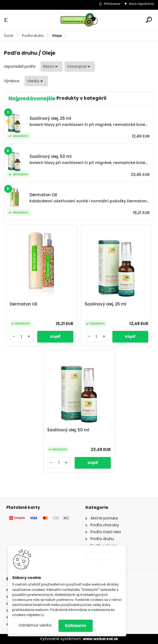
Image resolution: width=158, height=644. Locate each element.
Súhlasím (76, 626)
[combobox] (52, 67)
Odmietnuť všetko (35, 625)
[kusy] (21, 337)
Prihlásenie (112, 4)
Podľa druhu (33, 36)
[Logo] (79, 20)
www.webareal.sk (100, 639)
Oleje (57, 36)
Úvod (8, 36)
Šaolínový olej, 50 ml (68, 430)
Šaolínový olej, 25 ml (106, 304)
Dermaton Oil (23, 304)
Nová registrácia (142, 4)
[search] (149, 20)
